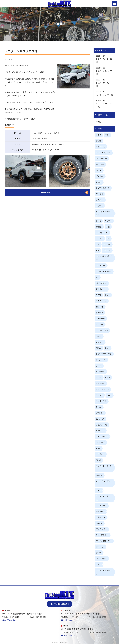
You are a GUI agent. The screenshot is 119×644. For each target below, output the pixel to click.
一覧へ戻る (46, 192)
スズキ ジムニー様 (104, 95)
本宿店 (99, 122)
